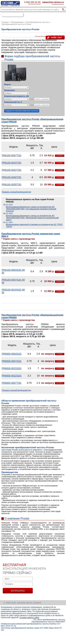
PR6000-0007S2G (12, 361)
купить (60, 156)
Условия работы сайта (29, 617)
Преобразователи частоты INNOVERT (48, 622)
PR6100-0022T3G (12, 170)
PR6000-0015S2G (12, 368)
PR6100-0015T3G (12, 163)
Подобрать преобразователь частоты (22, 111)
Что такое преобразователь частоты (49, 620)
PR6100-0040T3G (12, 177)
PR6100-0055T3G (12, 185)
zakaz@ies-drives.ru (53, 2)
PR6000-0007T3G (12, 383)
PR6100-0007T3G (12, 155)
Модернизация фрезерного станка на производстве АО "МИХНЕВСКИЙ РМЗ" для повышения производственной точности (31, 209)
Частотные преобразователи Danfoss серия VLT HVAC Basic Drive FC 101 (31, 629)
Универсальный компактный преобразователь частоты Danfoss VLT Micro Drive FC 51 (31, 625)
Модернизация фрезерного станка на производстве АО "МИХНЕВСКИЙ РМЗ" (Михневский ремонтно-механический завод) (32, 218)
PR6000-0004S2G (12, 354)
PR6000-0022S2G (12, 376)
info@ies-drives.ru (52, 613)
